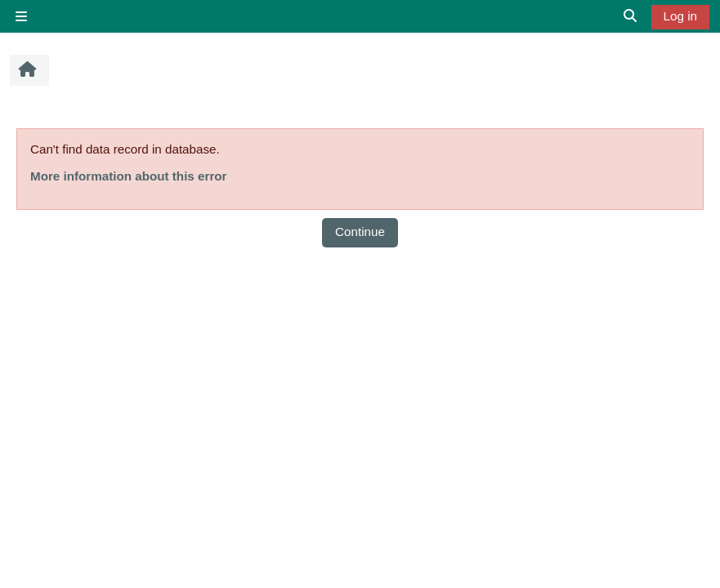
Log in (680, 16)
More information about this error (128, 176)
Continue (360, 232)
